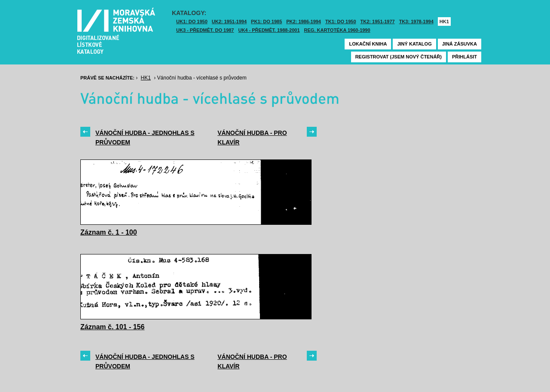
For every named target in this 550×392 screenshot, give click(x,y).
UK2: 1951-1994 (229, 21)
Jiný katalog (414, 44)
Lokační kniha (368, 44)
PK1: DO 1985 (266, 21)
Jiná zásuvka (460, 44)
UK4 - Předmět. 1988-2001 (269, 30)
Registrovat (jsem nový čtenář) (399, 57)
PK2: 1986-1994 (304, 21)
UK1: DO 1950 (192, 21)
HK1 (444, 21)
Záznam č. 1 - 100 (109, 232)
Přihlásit (464, 57)
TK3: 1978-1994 (416, 21)
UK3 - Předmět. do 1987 (205, 30)
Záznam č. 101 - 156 (112, 327)
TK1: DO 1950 (341, 21)
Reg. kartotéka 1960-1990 (337, 30)
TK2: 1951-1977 (378, 21)
